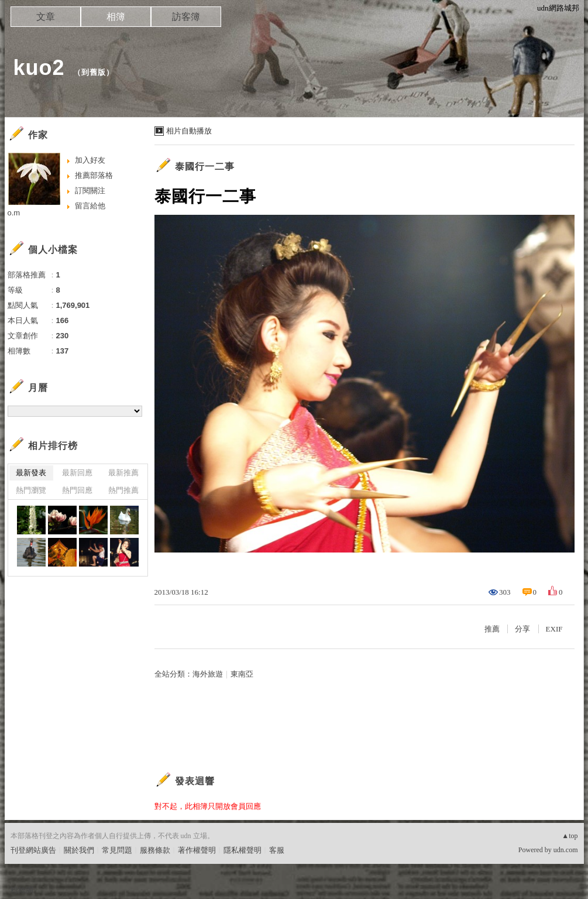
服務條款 (155, 850)
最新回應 (77, 473)
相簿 (116, 17)
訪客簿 (186, 17)
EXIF (554, 629)
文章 (46, 17)
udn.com (566, 850)
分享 (522, 629)
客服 (277, 850)
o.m (14, 213)
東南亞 (242, 674)
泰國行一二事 (205, 167)
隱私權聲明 (243, 850)
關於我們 (79, 850)
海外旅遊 (208, 674)
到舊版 (94, 72)
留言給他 (90, 206)
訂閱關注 (90, 191)
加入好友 (90, 160)
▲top (570, 836)
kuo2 (39, 68)
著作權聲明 (197, 850)
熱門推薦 (123, 490)
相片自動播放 (189, 131)
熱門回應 (77, 490)
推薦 (492, 629)
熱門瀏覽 (31, 490)
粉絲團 (22, 890)
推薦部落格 (94, 175)
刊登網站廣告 (33, 850)
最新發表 (31, 473)
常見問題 (117, 850)
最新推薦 (123, 473)
